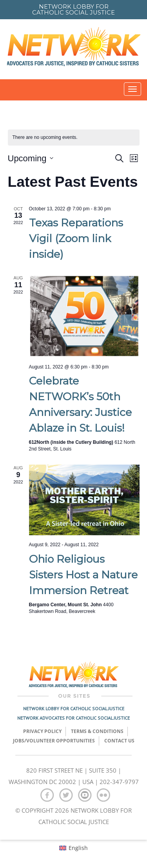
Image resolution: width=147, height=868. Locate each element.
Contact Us (119, 741)
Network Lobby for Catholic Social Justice (74, 708)
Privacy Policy (42, 731)
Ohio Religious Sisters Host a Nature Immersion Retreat (83, 575)
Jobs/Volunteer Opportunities (54, 741)
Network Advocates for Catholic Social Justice (73, 718)
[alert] (74, 138)
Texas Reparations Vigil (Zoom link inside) (76, 238)
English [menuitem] (78, 848)
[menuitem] (73, 848)
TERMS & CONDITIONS (97, 731)
